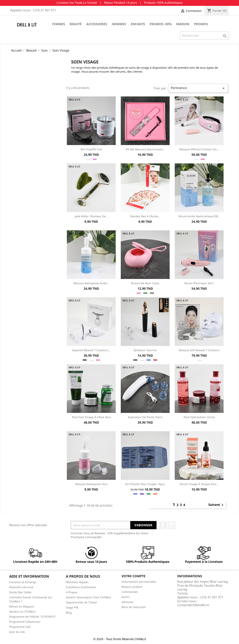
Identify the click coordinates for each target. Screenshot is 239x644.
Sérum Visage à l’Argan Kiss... (199, 484)
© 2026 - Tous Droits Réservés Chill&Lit (120, 639)
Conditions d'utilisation (81, 587)
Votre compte (133, 576)
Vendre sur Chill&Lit (22, 611)
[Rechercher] (204, 36)
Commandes (130, 592)
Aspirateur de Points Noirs (145, 417)
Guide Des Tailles (20, 592)
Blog (69, 612)
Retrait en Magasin (22, 606)
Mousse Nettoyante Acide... (91, 283)
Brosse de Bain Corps (145, 283)
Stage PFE (72, 607)
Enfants (138, 24)
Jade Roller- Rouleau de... (91, 216)
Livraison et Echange (23, 582)
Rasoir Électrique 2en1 (199, 283)
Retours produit (132, 587)
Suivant (217, 505)
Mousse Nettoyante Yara (91, 484)
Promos (201, 24)
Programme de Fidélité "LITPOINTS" (33, 617)
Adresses (128, 602)
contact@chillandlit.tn (193, 605)
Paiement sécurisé (21, 587)
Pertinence (198, 88)
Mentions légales (77, 582)
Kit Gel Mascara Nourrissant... (145, 149)
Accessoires (97, 24)
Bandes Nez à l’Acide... (145, 216)
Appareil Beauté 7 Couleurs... (91, 350)
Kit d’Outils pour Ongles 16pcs (145, 484)
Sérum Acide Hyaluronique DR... (199, 216)
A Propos (72, 592)
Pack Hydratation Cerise (199, 417)
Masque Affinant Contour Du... (199, 149)
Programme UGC (20, 627)
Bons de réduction (134, 607)
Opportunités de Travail (81, 602)
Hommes (119, 24)
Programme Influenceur (25, 622)
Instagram (172, 525)
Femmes (59, 24)
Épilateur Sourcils (145, 350)
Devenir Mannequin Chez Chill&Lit (88, 597)
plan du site (17, 632)
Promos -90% (161, 24)
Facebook (163, 525)
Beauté (76, 24)
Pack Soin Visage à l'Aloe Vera (91, 417)
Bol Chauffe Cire (91, 149)
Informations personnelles (139, 582)
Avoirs (126, 597)
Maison (183, 24)
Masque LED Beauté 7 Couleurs (199, 350)
